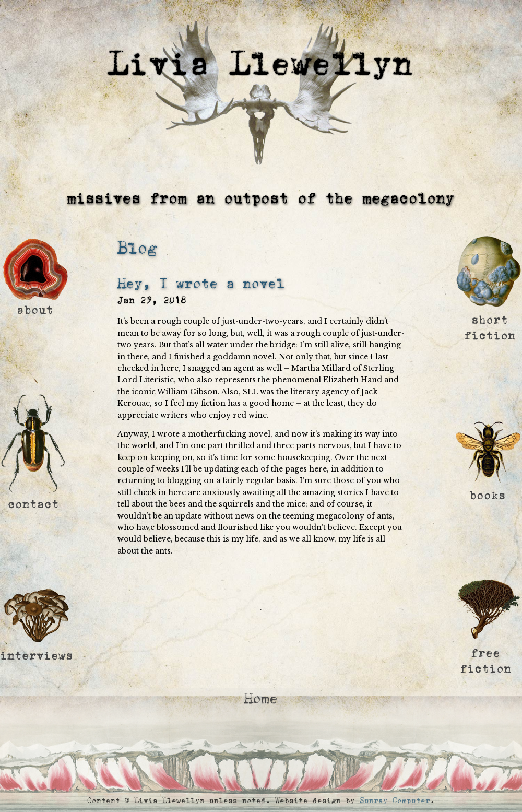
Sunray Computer (395, 801)
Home (261, 699)
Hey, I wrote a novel (201, 284)
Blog (137, 248)
